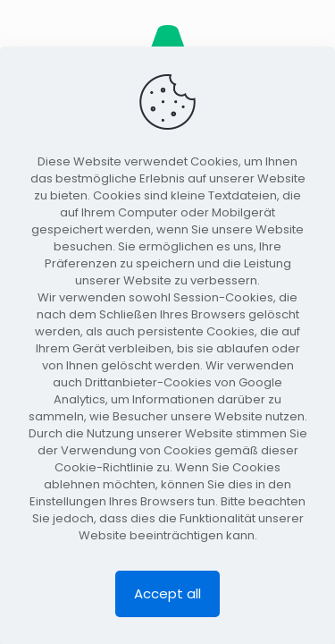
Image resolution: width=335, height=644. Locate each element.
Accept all (167, 593)
